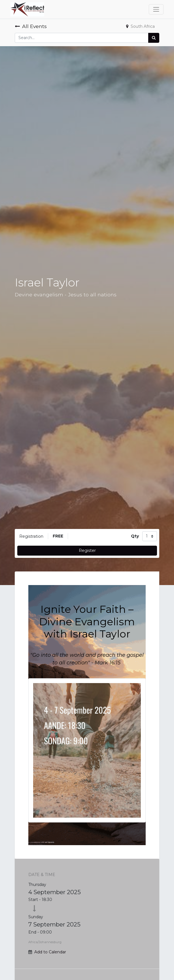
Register (87, 550)
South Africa (140, 26)
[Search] (154, 38)
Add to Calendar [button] (50, 952)
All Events (31, 26)
